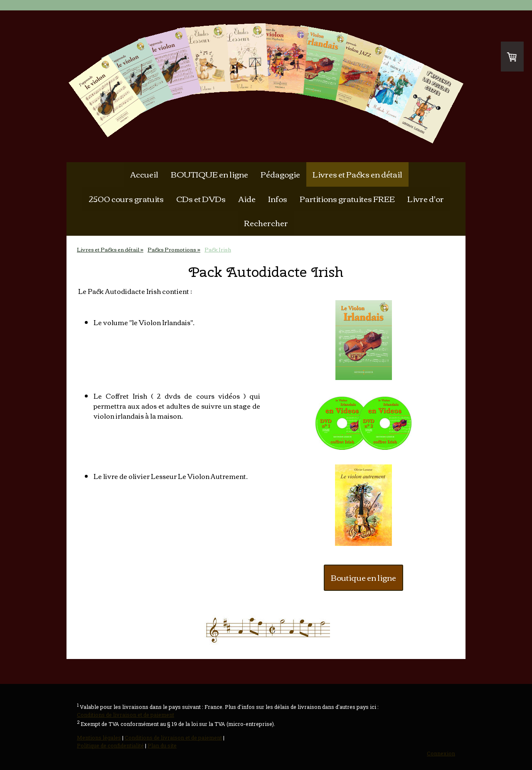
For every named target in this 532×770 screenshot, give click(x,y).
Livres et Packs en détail (357, 174)
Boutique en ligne (363, 577)
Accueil (144, 174)
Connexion (441, 753)
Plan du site (162, 745)
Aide (247, 199)
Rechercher (266, 223)
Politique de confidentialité (110, 745)
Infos (278, 199)
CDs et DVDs (201, 199)
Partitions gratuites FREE (347, 199)
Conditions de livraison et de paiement (126, 715)
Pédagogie (280, 174)
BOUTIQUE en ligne (209, 174)
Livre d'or (426, 199)
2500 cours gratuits (126, 199)
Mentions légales (99, 738)
